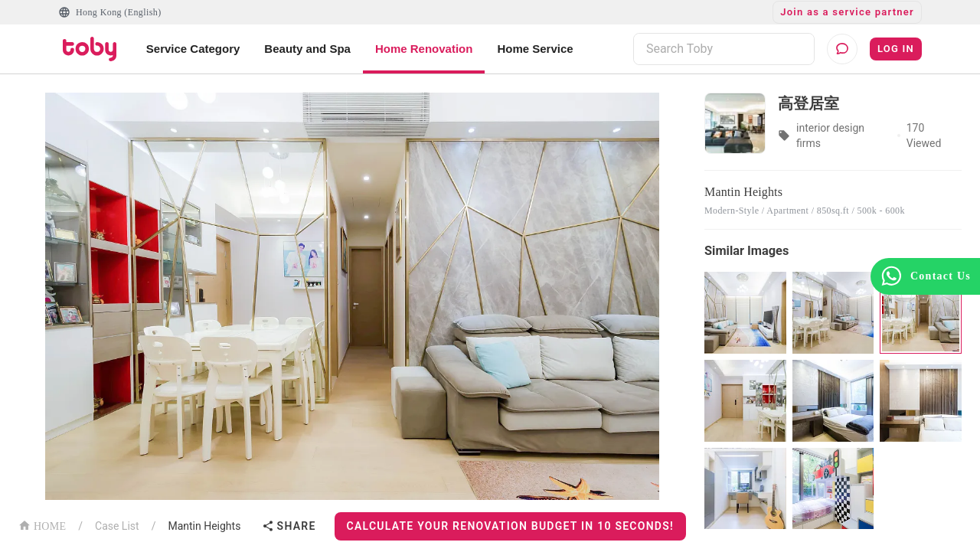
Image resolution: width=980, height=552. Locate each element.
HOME (42, 525)
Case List (117, 526)
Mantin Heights (204, 526)
